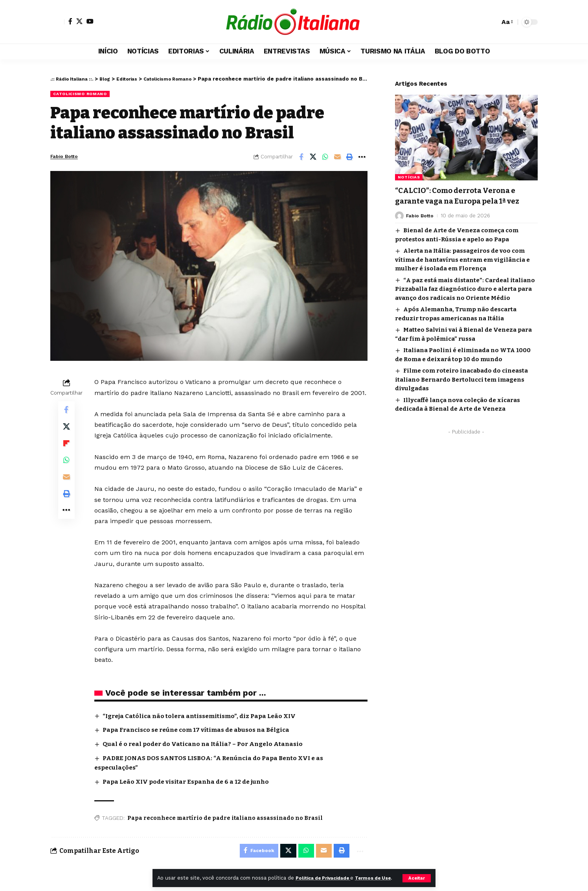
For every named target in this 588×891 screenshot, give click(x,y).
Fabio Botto (68, 157)
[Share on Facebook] (301, 158)
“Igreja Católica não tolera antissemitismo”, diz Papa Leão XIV (204, 716)
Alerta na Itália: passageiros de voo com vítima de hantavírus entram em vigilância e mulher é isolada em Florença (462, 264)
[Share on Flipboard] (66, 449)
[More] (362, 158)
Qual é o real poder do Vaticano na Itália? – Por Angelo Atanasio (207, 744)
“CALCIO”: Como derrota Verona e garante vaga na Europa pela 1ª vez (464, 195)
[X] (79, 21)
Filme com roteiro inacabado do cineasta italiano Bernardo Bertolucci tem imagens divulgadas (461, 384)
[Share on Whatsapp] (325, 158)
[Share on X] (313, 158)
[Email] (338, 158)
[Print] (350, 158)
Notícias (409, 171)
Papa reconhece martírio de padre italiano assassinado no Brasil (225, 817)
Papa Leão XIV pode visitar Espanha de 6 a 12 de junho (190, 781)
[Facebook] (70, 21)
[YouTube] (90, 21)
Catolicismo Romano (84, 94)
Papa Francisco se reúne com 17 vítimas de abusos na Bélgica (202, 730)
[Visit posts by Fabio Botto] (399, 220)
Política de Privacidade (327, 870)
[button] (416, 874)
